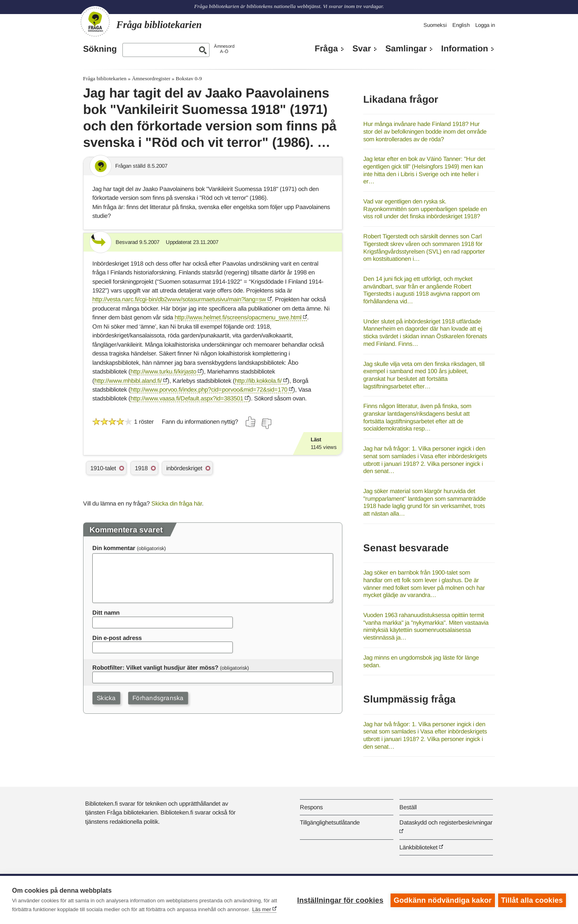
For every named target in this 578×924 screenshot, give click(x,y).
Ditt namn (106, 612)
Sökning (100, 49)
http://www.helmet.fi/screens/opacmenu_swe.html (238, 317)
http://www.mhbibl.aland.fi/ (128, 381)
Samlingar (406, 49)
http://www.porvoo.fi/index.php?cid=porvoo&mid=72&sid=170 (209, 389)
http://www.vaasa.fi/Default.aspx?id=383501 (187, 398)
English (461, 25)
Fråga (326, 49)
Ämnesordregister (151, 78)
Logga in (485, 25)
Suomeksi (435, 25)
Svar (362, 49)
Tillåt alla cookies (532, 900)
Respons (311, 807)
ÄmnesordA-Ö (224, 49)
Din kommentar (114, 548)
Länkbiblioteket (418, 847)
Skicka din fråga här (177, 503)
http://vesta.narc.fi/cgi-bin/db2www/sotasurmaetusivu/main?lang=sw (179, 299)
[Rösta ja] (251, 422)
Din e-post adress (117, 638)
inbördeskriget (184, 468)
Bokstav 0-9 (189, 78)
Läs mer (262, 909)
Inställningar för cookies (339, 900)
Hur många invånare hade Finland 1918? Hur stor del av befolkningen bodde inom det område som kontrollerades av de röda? (425, 131)
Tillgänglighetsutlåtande (330, 822)
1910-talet (103, 468)
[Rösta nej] (266, 424)
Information (465, 49)
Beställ (408, 807)
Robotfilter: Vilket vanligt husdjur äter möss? (155, 667)
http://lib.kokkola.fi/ (258, 381)
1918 (141, 468)
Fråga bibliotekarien (105, 78)
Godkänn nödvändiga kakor (442, 900)
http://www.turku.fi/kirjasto (163, 371)
